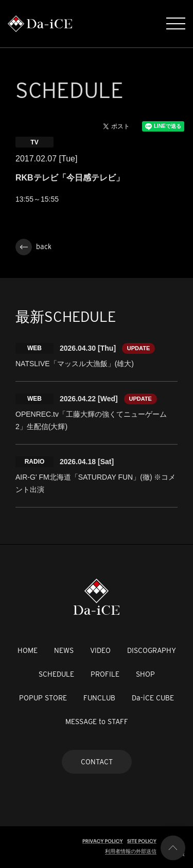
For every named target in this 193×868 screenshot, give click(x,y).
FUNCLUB (99, 698)
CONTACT (97, 762)
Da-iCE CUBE (153, 698)
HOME (28, 650)
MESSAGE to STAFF (97, 722)
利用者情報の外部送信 (131, 851)
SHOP (145, 674)
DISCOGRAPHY (152, 650)
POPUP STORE (43, 698)
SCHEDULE (56, 674)
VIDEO (100, 650)
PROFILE (105, 674)
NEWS (64, 650)
